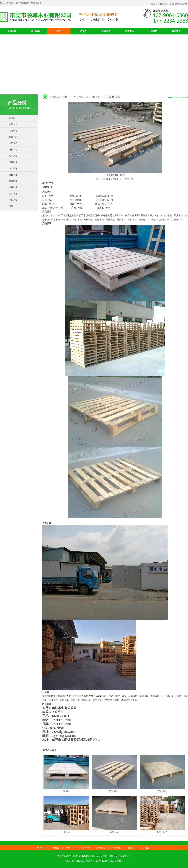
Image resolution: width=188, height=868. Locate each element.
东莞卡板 (13, 124)
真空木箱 (13, 194)
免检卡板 (13, 150)
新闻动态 (106, 31)
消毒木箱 (13, 162)
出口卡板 (13, 143)
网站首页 (12, 31)
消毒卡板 (13, 131)
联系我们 (176, 31)
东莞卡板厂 (114, 791)
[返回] (122, 175)
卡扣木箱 (13, 200)
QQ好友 (168, 4)
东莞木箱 (13, 156)
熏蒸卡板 (13, 137)
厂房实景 (82, 31)
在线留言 (153, 31)
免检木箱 (13, 175)
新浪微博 (176, 4)
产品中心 (59, 31)
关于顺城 (35, 31)
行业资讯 (129, 31)
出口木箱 (13, 168)
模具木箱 (13, 187)
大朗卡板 (66, 832)
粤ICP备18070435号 (119, 856)
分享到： (155, 4)
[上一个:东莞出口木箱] (107, 179)
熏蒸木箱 (13, 181)
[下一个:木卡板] (127, 179)
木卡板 (12, 118)
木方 (11, 206)
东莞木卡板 (113, 97)
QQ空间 (184, 4)
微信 (162, 4)
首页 (65, 97)
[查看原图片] (112, 175)
